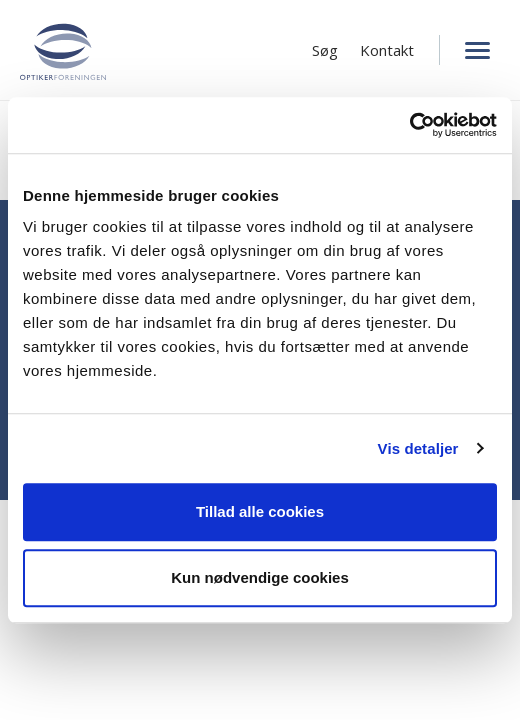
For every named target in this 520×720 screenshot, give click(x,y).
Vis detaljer (418, 448)
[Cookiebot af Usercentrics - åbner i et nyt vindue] (409, 125)
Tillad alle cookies (260, 511)
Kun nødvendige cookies (260, 577)
